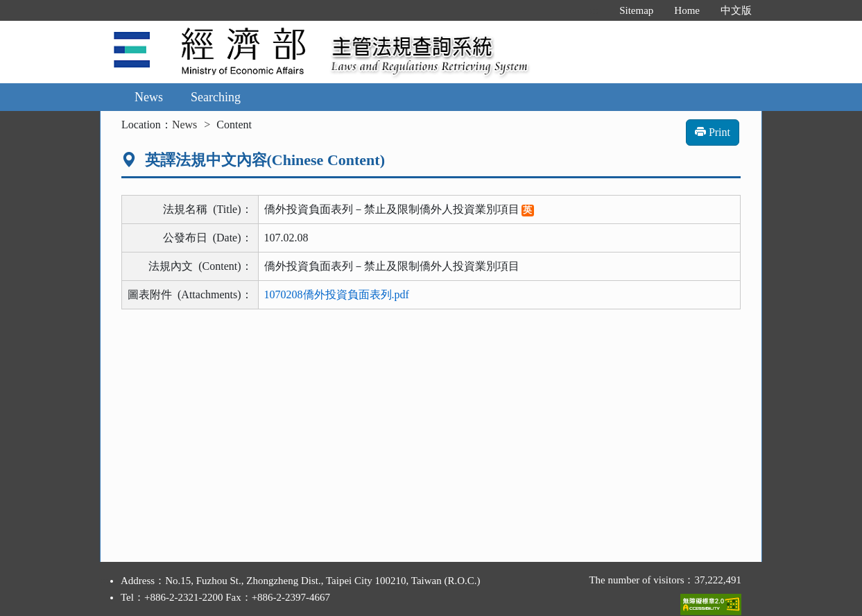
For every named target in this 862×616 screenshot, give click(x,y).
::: (595, 10)
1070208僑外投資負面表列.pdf (337, 294)
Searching (216, 97)
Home (687, 10)
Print (713, 132)
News (149, 97)
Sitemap (636, 10)
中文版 (736, 10)
